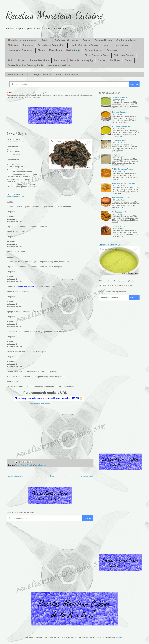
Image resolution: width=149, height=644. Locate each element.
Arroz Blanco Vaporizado (121, 141)
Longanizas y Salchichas (21, 50)
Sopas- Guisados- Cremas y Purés (25, 65)
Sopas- (129, 60)
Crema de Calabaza (119, 112)
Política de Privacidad (67, 75)
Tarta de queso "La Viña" (121, 198)
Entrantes (28, 45)
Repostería (60, 60)
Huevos (106, 45)
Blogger (120, 638)
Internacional (122, 45)
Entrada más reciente (15, 476)
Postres (22, 60)
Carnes (86, 40)
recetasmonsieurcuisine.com (40, 404)
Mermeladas (55, 50)
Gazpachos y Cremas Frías (52, 45)
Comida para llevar (126, 40)
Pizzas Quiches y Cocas (97, 55)
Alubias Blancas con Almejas (122, 169)
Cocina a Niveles (103, 40)
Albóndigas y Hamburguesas (23, 40)
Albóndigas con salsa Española (123, 183)
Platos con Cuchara (124, 55)
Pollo (10, 60)
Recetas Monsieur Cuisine (54, 15)
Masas (41, 50)
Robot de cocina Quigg (82, 60)
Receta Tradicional (40, 60)
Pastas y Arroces (93, 50)
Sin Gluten (115, 60)
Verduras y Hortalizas (59, 65)
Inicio (52, 476)
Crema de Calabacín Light (111, 245)
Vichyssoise (116, 155)
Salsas (102, 60)
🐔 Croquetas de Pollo (120, 212)
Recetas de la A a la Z (19, 75)
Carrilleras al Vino (118, 226)
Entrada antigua (87, 476)
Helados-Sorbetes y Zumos (84, 45)
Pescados (112, 50)
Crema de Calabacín (119, 98)
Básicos (46, 40)
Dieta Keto (13, 45)
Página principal (43, 75)
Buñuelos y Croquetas (67, 40)
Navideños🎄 (73, 50)
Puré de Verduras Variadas (122, 126)
